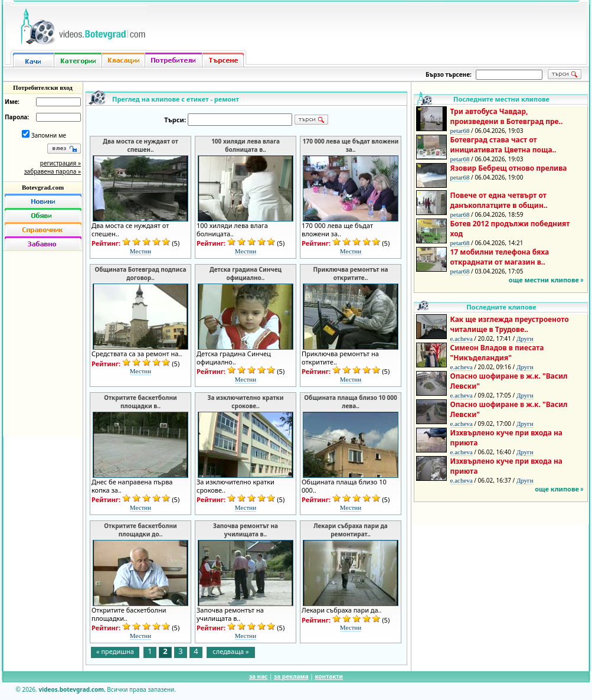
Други (525, 338)
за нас (258, 676)
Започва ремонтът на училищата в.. (246, 530)
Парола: (17, 117)
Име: (12, 102)
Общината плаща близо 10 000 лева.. (350, 402)
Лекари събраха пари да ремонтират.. (351, 530)
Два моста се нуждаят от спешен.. (140, 145)
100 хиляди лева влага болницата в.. (246, 145)
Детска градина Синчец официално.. (246, 274)
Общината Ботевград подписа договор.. (140, 274)
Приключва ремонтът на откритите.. (350, 274)
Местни (140, 251)
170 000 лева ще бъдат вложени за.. (351, 145)
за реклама (291, 676)
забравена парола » (53, 171)
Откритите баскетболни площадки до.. (140, 530)
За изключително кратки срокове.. (246, 402)
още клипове (557, 489)
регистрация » (60, 163)
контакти (329, 676)
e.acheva (462, 338)
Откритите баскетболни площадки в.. (140, 402)
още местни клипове (544, 280)
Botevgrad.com (43, 187)
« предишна (115, 651)
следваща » (230, 651)
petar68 (460, 131)
